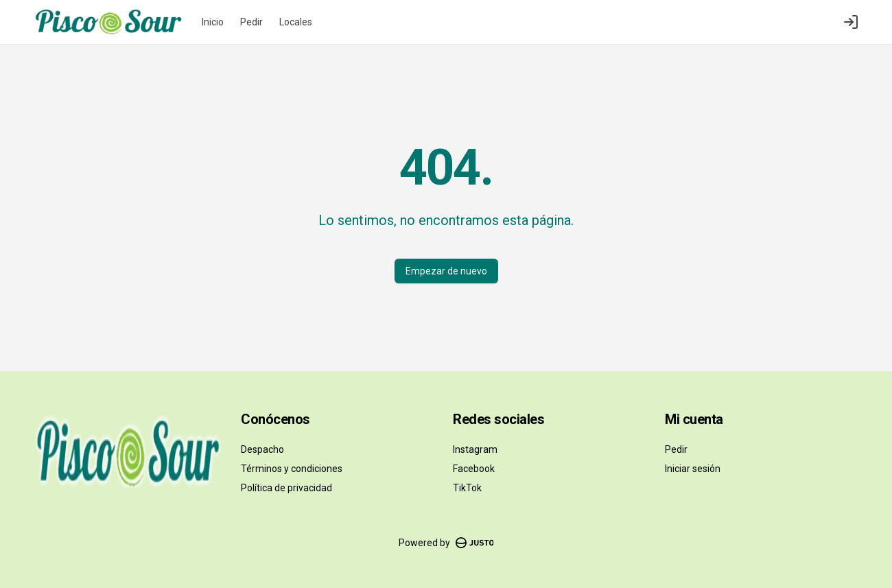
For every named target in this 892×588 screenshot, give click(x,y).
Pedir (251, 22)
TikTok (467, 488)
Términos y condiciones (292, 469)
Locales (296, 22)
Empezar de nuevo (446, 271)
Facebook (474, 469)
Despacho (262, 449)
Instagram (475, 449)
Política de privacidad (286, 488)
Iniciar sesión (693, 469)
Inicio (213, 22)
